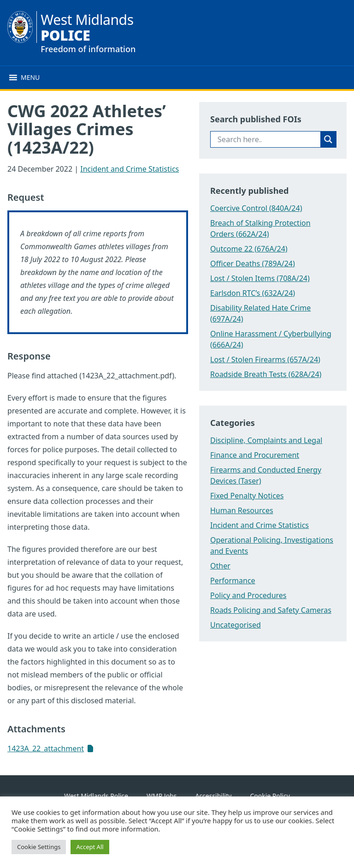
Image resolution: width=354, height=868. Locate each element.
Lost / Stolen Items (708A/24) (260, 278)
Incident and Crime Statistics (130, 169)
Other (220, 566)
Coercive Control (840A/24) (256, 208)
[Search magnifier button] (328, 139)
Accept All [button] (90, 847)
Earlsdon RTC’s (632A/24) (253, 293)
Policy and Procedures (248, 595)
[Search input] (268, 139)
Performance (233, 581)
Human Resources (242, 510)
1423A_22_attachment (46, 748)
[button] (30, 78)
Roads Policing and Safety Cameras (271, 610)
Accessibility (213, 796)
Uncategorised (236, 625)
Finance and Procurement (255, 455)
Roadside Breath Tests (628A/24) (266, 374)
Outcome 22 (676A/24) (249, 249)
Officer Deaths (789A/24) (253, 263)
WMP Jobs (162, 796)
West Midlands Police (96, 796)
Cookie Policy (270, 796)
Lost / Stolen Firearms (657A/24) (265, 359)
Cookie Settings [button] (39, 847)
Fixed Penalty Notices (247, 496)
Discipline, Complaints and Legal (266, 440)
